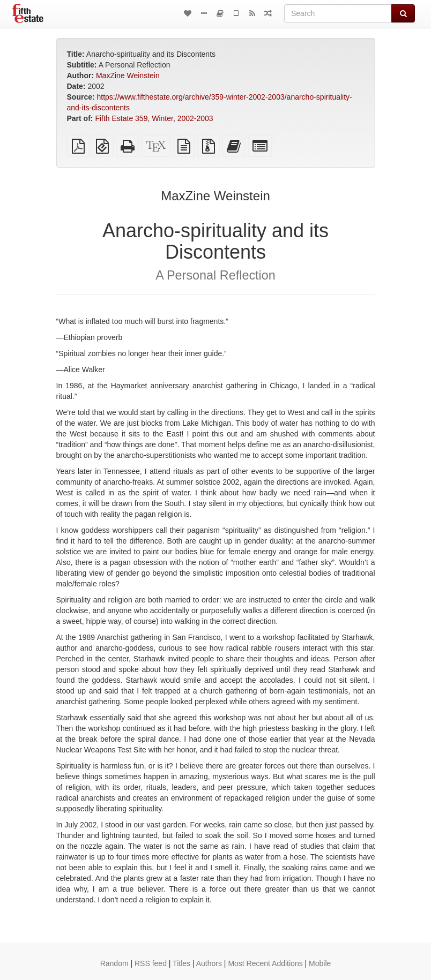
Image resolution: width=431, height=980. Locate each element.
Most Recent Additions (265, 963)
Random (114, 963)
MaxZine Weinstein (128, 76)
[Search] (338, 13)
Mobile (320, 963)
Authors (209, 963)
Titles (181, 963)
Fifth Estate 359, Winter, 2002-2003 (154, 118)
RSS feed (151, 963)
